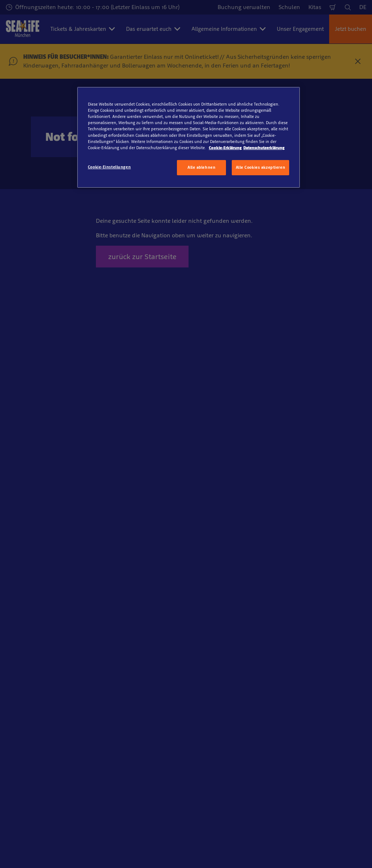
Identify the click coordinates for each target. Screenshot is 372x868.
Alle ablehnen (201, 167)
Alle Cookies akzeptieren (261, 167)
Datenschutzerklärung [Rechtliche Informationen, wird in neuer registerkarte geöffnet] (264, 148)
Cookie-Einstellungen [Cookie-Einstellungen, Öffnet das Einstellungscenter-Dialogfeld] (109, 167)
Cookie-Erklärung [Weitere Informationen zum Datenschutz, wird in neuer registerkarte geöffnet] (225, 148)
